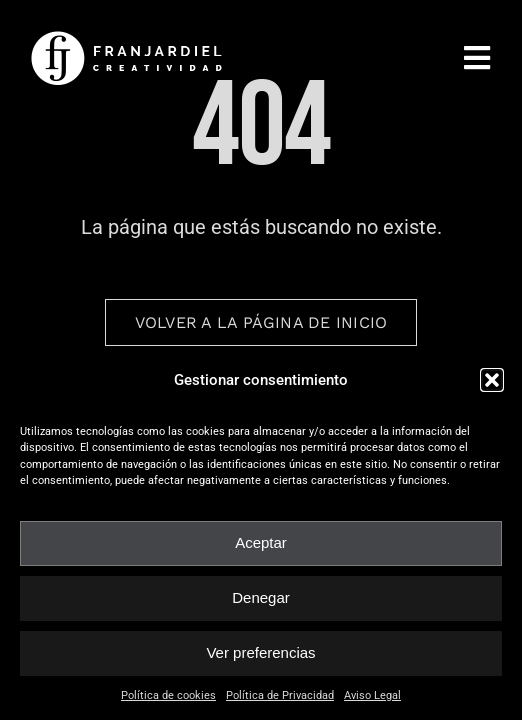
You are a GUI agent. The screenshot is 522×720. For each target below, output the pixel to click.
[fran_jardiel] (130, 37)
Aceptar (261, 542)
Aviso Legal (372, 695)
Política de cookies (168, 695)
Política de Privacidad (280, 695)
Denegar (261, 597)
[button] (492, 380)
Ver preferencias (260, 652)
